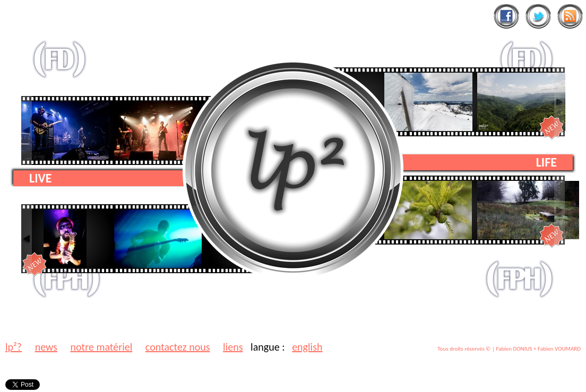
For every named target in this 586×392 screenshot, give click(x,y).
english (307, 347)
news (46, 347)
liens (233, 347)
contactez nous (178, 347)
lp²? (14, 347)
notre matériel (101, 347)
